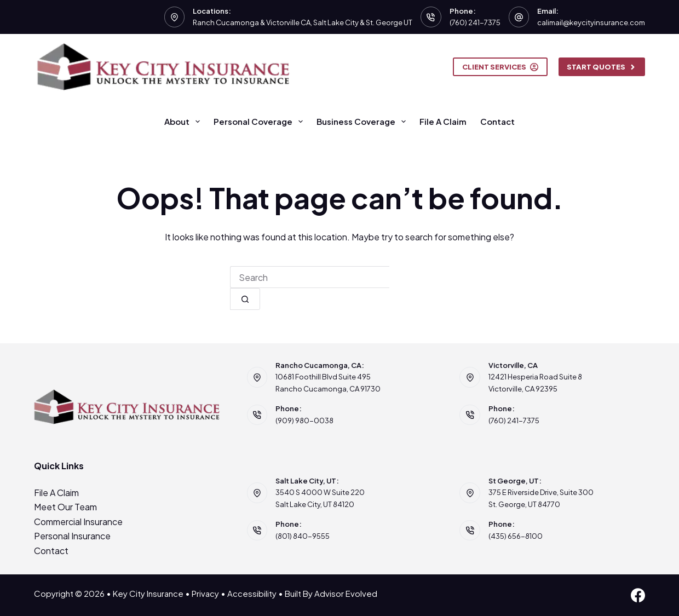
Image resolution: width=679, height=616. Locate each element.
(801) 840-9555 (303, 536)
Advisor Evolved (346, 593)
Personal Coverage (260, 122)
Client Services (500, 67)
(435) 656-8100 (516, 536)
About (184, 122)
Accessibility (252, 593)
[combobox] (310, 277)
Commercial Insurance (78, 522)
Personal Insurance (72, 536)
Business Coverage (363, 122)
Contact (497, 121)
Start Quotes (602, 67)
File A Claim (443, 121)
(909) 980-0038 (304, 421)
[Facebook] (638, 595)
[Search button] (245, 299)
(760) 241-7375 (475, 22)
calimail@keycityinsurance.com (591, 22)
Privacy (205, 593)
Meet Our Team (65, 507)
